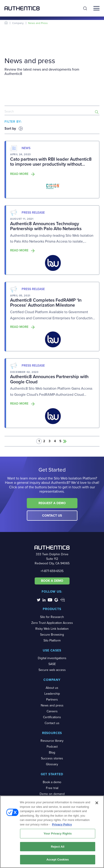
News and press (52, 705)
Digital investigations (52, 658)
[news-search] (52, 112)
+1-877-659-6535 (52, 571)
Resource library (52, 741)
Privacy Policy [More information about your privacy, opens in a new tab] (62, 826)
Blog (52, 752)
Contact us (52, 723)
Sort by (10, 129)
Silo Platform (52, 640)
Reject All (58, 848)
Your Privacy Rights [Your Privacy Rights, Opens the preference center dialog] (58, 835)
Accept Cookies (58, 861)
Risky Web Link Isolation (52, 629)
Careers (52, 711)
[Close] (97, 804)
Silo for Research (52, 617)
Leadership (52, 694)
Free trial (52, 788)
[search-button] (97, 112)
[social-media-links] (39, 600)
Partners (52, 700)
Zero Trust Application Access (52, 623)
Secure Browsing (52, 635)
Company (18, 23)
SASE (52, 664)
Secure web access (52, 670)
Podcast (52, 747)
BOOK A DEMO (52, 581)
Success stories (52, 758)
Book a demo (52, 782)
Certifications (52, 717)
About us (52, 688)
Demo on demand (52, 794)
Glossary (52, 764)
